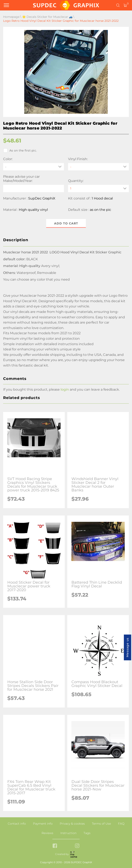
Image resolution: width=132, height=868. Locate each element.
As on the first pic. (20, 150)
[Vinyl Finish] (98, 167)
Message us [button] (127, 647)
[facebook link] (55, 846)
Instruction (68, 833)
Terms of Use (101, 824)
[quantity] (98, 188)
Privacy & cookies (72, 824)
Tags (87, 833)
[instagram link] (77, 846)
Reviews (47, 833)
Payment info (43, 824)
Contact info (17, 824)
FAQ (121, 824)
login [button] (65, 389)
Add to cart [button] (66, 223)
